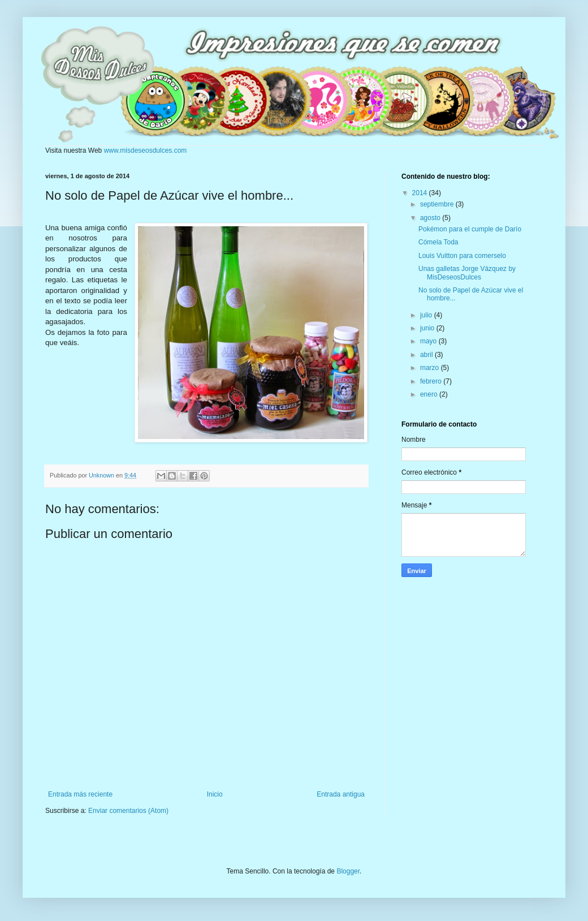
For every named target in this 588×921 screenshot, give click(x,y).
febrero (432, 381)
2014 (421, 193)
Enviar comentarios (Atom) (128, 811)
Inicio (215, 794)
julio (427, 315)
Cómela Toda (438, 242)
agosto (431, 218)
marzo (431, 368)
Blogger (348, 871)
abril (427, 355)
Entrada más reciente (80, 794)
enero (430, 394)
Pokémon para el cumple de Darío (470, 229)
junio (428, 328)
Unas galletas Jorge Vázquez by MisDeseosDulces (467, 273)
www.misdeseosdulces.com (146, 150)
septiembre (438, 204)
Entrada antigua (341, 794)
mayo (429, 341)
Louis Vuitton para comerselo (462, 256)
